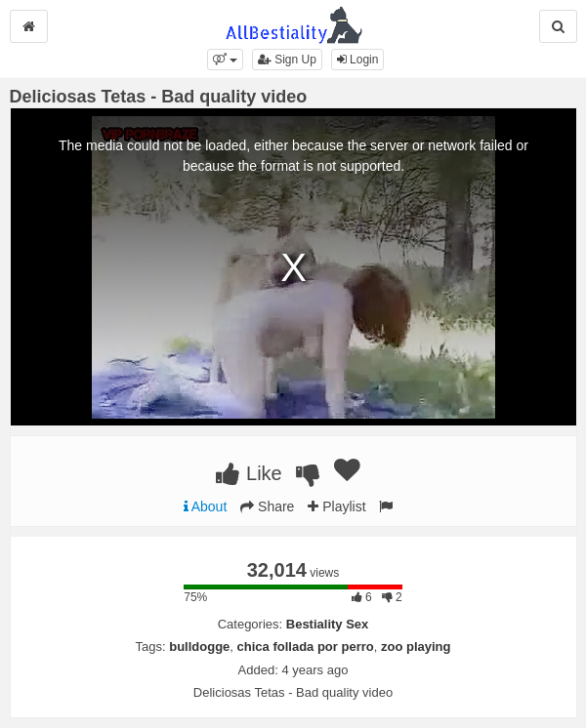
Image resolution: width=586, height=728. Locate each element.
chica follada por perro (306, 647)
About (206, 506)
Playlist (336, 506)
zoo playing (416, 647)
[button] (225, 60)
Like (249, 473)
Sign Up (287, 60)
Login (358, 60)
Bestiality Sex (328, 624)
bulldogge (199, 647)
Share (267, 506)
